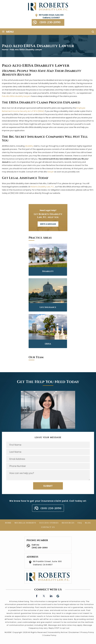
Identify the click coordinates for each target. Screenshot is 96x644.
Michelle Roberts (25, 523)
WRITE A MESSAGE (48, 224)
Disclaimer (74, 632)
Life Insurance (48, 307)
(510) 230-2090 (50, 22)
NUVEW (8, 632)
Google (58, 596)
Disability (48, 271)
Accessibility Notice (58, 632)
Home (8, 523)
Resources (68, 523)
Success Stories (49, 523)
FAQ (80, 523)
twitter (44, 596)
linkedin (51, 596)
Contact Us (48, 527)
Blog (88, 523)
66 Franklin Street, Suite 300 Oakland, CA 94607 (51, 16)
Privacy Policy (87, 632)
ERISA (48, 344)
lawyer (51, 172)
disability (29, 146)
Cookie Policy (50, 635)
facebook (37, 596)
